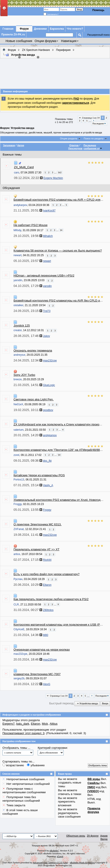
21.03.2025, (28, 385)
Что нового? (75, 29)
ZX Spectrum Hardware (36, 50)
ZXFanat (19, 529)
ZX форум (93, 836)
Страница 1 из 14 (91, 118)
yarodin (18, 280)
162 (60, 172)
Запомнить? (51, 14)
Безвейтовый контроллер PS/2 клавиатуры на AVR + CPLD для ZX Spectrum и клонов (59, 200)
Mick (45, 724)
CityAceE (19, 629)
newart (18, 255)
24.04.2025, (28, 360)
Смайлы (93, 783)
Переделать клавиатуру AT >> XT (36, 549)
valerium (19, 430)
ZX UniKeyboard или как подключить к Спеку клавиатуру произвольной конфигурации (59, 424)
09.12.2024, (28, 178)
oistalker (18, 305)
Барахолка (57, 29)
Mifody (17, 230)
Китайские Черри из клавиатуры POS (39, 475)
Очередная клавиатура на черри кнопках (42, 650)
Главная (8, 29)
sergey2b (19, 678)
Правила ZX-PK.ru (13, 35)
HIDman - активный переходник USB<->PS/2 (44, 276)
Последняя (99, 124)
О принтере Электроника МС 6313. (37, 524)
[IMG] (91, 787)
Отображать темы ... (16, 748)
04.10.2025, (28, 286)
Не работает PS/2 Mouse (30, 225)
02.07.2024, (28, 560)
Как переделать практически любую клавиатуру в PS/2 (51, 599)
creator (18, 330)
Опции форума (45, 41)
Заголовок (9, 145)
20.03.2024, (28, 659)
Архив (104, 836)
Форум (24, 29)
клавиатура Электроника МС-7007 (37, 674)
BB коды (94, 779)
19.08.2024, (28, 535)
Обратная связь (76, 836)
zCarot (60, 856)
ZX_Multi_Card (24, 167)
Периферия (63, 50)
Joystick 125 (22, 325)
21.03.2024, (28, 635)
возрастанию (13, 765)
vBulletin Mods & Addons (82, 863)
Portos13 (19, 480)
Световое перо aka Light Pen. (34, 399)
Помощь (98, 10)
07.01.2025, (28, 485)
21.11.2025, (28, 210)
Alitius (54, 724)
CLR (16, 605)
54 (59, 455)
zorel (16, 455)
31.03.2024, (28, 610)
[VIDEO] (93, 791)
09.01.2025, (28, 461)
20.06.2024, (28, 585)
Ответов (74, 145)
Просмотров (75, 148)
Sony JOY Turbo (24, 375)
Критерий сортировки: (53, 748)
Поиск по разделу (94, 138)
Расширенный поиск (98, 35)
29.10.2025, (28, 236)
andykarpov (20, 205)
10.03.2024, (28, 684)
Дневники (40, 29)
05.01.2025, (28, 510)
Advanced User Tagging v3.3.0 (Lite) (50, 863)
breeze (18, 379)
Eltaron (35, 724)
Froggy (18, 504)
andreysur (19, 355)
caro (17, 172)
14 (61, 230)
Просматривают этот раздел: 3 (23, 733)
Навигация (69, 41)
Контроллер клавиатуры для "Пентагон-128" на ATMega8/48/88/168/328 (59, 450)
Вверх (105, 704)
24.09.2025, (28, 311)
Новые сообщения (19, 41)
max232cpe (20, 654)
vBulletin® (54, 851)
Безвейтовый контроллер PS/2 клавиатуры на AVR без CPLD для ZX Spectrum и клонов (59, 301)
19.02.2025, (28, 410)
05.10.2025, (28, 261)
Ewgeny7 (9, 724)
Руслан (18, 579)
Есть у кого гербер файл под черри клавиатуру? (46, 574)
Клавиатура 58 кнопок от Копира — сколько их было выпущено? (58, 251)
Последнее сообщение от (93, 147)
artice (17, 554)
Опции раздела (69, 138)
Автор (21, 145)
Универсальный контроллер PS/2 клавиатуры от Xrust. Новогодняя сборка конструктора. (59, 500)
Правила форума (94, 810)
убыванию (36, 765)
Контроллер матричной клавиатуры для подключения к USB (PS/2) (59, 625)
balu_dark (23, 724)
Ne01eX (18, 404)
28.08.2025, (28, 336)
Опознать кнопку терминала (33, 350)
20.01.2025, (28, 435)
